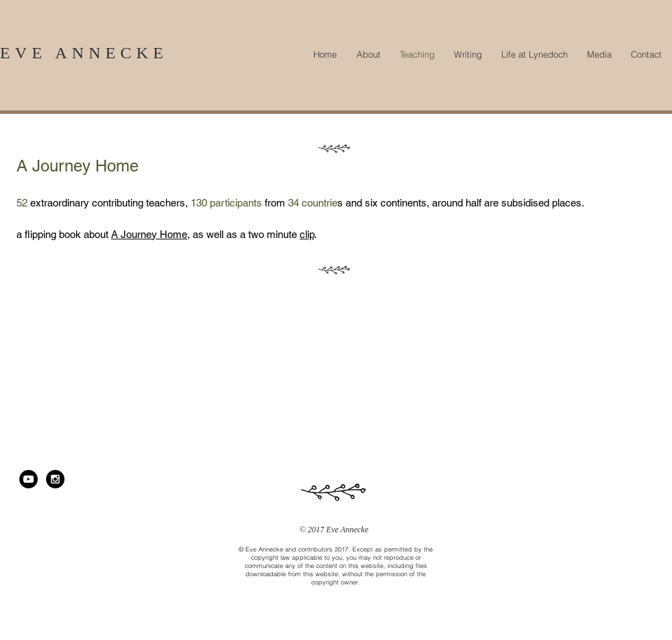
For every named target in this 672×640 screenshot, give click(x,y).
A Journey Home (149, 234)
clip (307, 234)
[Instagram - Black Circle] (55, 479)
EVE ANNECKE (84, 53)
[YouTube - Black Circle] (28, 479)
